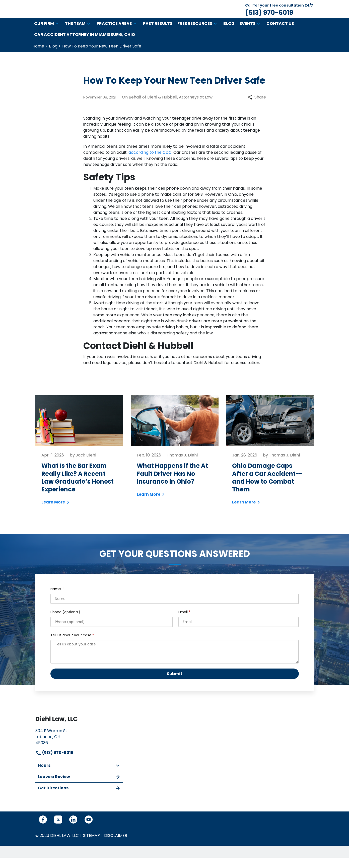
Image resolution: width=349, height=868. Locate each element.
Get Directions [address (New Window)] (79, 799)
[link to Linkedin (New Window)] (73, 830)
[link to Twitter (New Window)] (58, 830)
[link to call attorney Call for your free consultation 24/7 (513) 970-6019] (279, 14)
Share (257, 107)
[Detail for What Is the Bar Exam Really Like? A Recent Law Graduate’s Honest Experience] (79, 464)
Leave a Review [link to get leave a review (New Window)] (79, 787)
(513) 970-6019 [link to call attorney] (54, 763)
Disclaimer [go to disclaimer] (116, 846)
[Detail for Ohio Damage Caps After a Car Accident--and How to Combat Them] (270, 464)
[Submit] (175, 684)
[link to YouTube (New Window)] (89, 830)
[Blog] (229, 34)
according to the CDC (150, 163)
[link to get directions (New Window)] (79, 747)
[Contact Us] (280, 34)
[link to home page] (82, 14)
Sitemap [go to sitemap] (91, 846)
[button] (57, 34)
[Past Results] (158, 34)
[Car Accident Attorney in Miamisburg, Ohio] (85, 45)
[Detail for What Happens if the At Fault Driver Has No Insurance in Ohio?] (175, 460)
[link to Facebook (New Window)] (43, 830)
